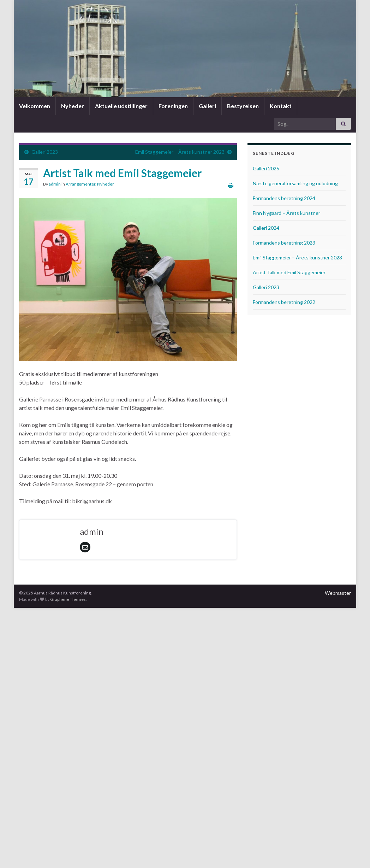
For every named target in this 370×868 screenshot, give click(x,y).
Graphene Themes (68, 599)
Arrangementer (80, 184)
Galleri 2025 (266, 168)
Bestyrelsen (242, 106)
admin (55, 184)
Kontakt (280, 106)
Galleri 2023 (45, 152)
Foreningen (173, 106)
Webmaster (338, 593)
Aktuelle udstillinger (121, 106)
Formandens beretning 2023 (284, 243)
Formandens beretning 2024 (284, 198)
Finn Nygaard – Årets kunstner (287, 213)
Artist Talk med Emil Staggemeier (289, 272)
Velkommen (35, 106)
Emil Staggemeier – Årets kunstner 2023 (180, 152)
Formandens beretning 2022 (284, 302)
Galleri (207, 106)
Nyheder (73, 106)
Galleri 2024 (266, 228)
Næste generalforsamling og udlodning (295, 183)
